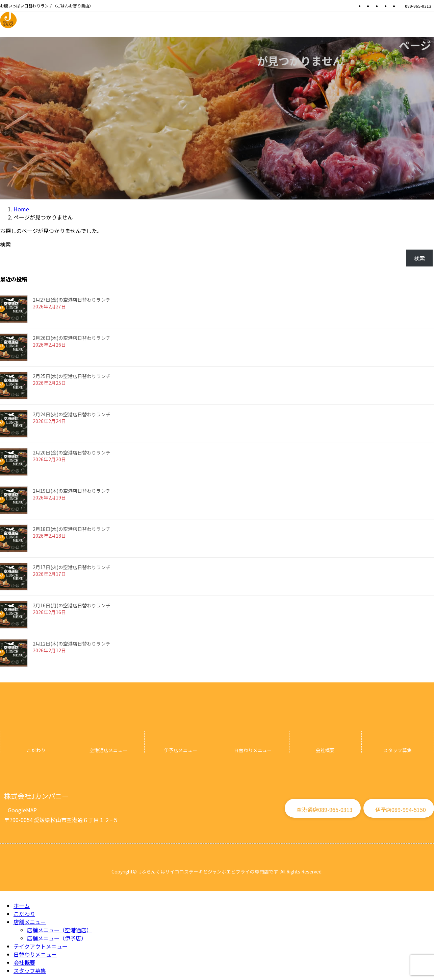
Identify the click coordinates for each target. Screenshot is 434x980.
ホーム (22, 906)
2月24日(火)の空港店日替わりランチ (72, 414)
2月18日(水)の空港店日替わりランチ (72, 529)
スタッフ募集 (30, 971)
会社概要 (24, 962)
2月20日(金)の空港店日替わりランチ (72, 452)
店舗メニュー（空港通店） (59, 930)
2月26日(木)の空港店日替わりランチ (72, 338)
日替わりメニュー (35, 954)
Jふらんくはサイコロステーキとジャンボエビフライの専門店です (209, 871)
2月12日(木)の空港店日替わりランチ (72, 644)
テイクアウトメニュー (41, 946)
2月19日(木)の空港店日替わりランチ (72, 491)
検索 (5, 244)
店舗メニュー (30, 922)
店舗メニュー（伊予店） (57, 938)
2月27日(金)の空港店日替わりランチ (72, 300)
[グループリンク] (36, 742)
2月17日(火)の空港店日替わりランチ (72, 567)
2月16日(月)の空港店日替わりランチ (72, 605)
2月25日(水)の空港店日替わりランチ (72, 376)
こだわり (24, 914)
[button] (22, 808)
